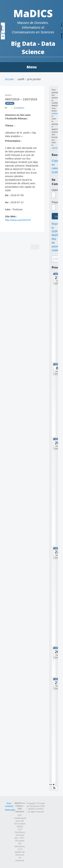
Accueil (9, 79)
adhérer (55, 113)
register (55, 148)
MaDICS (33, 13)
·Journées (18, 108)
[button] (55, 788)
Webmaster (10, 810)
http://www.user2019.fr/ (18, 220)
